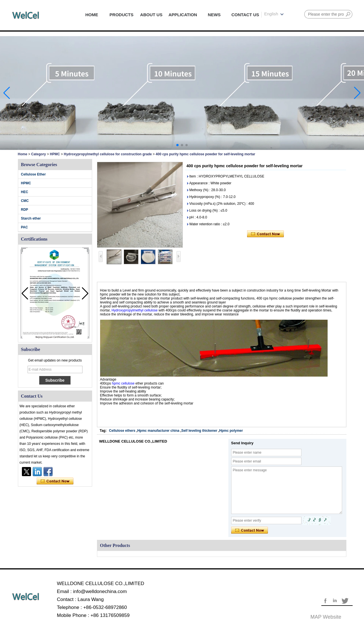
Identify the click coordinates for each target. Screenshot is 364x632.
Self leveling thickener (200, 431)
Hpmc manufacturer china (158, 431)
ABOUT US (151, 15)
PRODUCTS (121, 15)
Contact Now (55, 481)
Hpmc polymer (231, 431)
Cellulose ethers (122, 431)
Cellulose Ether (33, 174)
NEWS (214, 15)
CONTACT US (245, 15)
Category (39, 154)
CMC (25, 201)
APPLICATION (183, 15)
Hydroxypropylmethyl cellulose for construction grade (108, 154)
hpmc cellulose (123, 383)
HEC (25, 192)
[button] (177, 145)
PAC (24, 227)
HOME (92, 15)
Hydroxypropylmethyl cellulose (135, 310)
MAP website (326, 617)
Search (348, 14)
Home (23, 154)
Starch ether (31, 218)
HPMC (55, 154)
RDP (25, 210)
